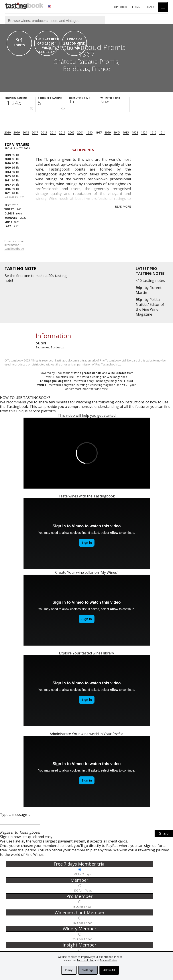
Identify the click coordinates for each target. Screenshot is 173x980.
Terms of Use (85, 960)
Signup (150, 7)
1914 (162, 132)
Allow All (109, 970)
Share (164, 835)
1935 (126, 132)
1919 (153, 132)
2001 (80, 132)
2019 (17, 132)
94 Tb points (83, 150)
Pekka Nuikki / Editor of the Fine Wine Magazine (150, 307)
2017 (35, 132)
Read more (123, 206)
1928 (135, 132)
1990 (89, 132)
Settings (88, 970)
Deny (69, 970)
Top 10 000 (120, 7)
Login (136, 7)
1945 (117, 132)
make (40, 276)
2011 (62, 132)
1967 (98, 132)
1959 (108, 132)
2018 (26, 132)
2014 (53, 132)
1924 (144, 132)
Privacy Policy (108, 960)
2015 (44, 132)
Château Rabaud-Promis (86, 62)
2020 (8, 132)
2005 (71, 132)
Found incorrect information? (14, 245)
